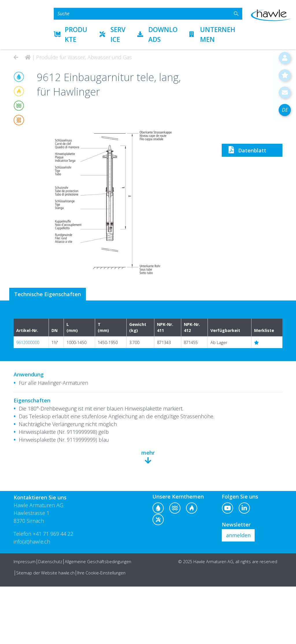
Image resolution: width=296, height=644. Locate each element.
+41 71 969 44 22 (53, 591)
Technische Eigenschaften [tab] (48, 352)
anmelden (238, 593)
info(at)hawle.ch (32, 599)
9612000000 (28, 400)
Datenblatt (246, 323)
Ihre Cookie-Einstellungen (101, 630)
